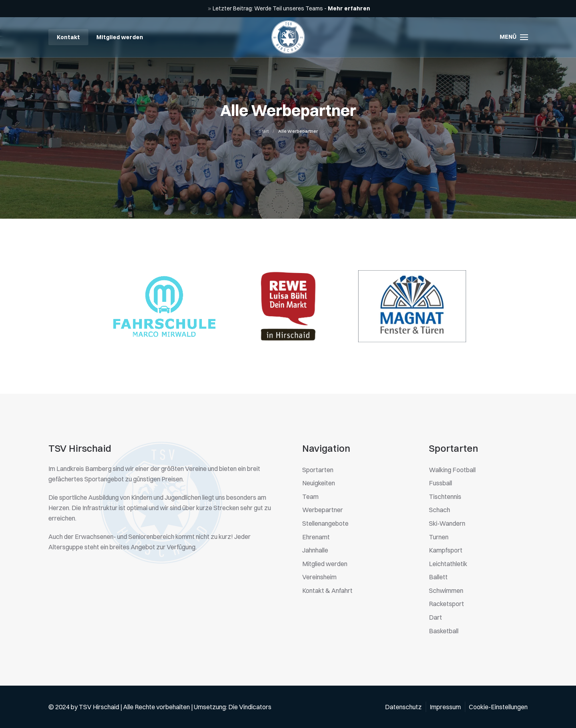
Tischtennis (445, 497)
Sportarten (318, 470)
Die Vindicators (250, 707)
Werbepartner (323, 510)
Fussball (440, 483)
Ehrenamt (316, 537)
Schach (439, 510)
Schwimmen (446, 590)
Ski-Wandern (447, 523)
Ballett (438, 577)
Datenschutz (403, 707)
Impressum (445, 707)
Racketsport (446, 604)
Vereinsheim (319, 577)
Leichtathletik (448, 564)
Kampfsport (446, 550)
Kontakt (68, 37)
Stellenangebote (325, 523)
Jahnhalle (315, 550)
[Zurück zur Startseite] (288, 37)
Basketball (444, 631)
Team (310, 497)
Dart (435, 617)
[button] (514, 37)
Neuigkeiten (319, 483)
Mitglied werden (120, 37)
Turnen (439, 537)
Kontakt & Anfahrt (327, 590)
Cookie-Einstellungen (498, 707)
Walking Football (452, 470)
